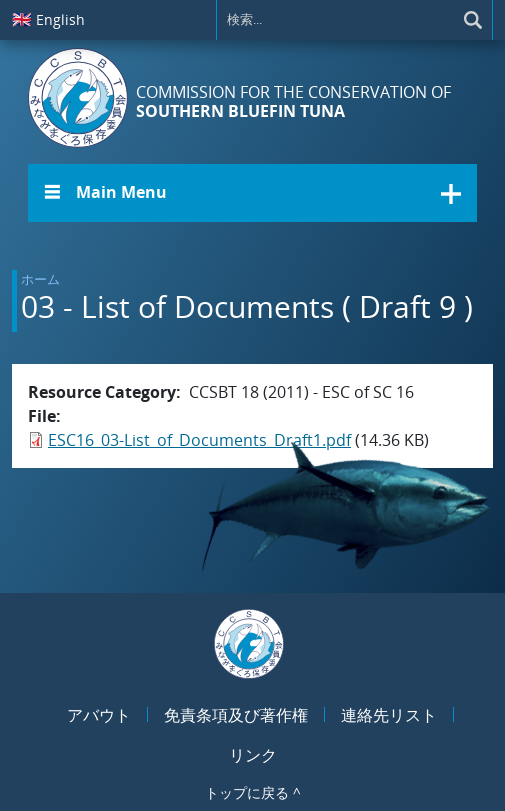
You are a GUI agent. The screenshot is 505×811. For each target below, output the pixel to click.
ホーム (40, 279)
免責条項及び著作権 (236, 715)
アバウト (99, 715)
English (48, 19)
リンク (253, 755)
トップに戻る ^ (253, 792)
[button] (252, 193)
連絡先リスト (389, 715)
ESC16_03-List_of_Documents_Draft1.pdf (199, 440)
